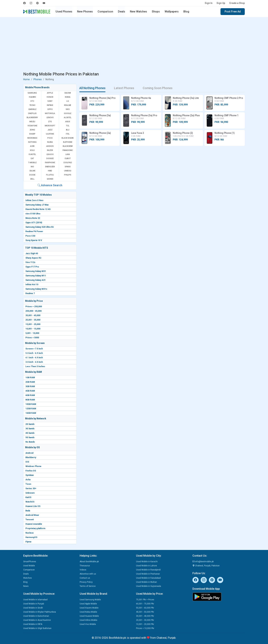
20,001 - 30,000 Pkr (145, 620)
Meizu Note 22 (33, 218)
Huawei (32, 97)
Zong (32, 130)
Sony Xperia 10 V (34, 240)
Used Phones (64, 12)
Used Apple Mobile (88, 604)
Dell (32, 179)
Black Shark (68, 138)
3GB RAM (30, 386)
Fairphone (50, 163)
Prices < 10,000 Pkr (145, 628)
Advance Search (50, 185)
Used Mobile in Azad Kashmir (37, 620)
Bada (28, 511)
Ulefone (50, 134)
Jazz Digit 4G (32, 253)
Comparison (105, 12)
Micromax (32, 138)
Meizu (32, 122)
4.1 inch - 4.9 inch (34, 358)
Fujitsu (50, 175)
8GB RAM (30, 400)
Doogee (50, 158)
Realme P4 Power (34, 231)
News (26, 586)
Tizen (28, 484)
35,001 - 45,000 (33, 315)
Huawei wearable (34, 524)
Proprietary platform (35, 528)
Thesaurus (85, 566)
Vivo (68, 109)
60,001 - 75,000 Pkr (145, 604)
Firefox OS (31, 471)
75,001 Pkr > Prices (145, 600)
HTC (32, 101)
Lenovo (50, 118)
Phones (38, 79)
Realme (68, 105)
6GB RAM (30, 395)
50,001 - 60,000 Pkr (145, 608)
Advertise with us (88, 574)
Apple (50, 93)
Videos (83, 570)
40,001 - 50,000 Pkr (145, 612)
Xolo (32, 150)
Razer (50, 150)
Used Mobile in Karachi (147, 562)
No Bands (30, 442)
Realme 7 (30, 293)
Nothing (32, 142)
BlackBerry (32, 118)
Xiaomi (68, 93)
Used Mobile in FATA (33, 624)
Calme (32, 171)
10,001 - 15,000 (33, 329)
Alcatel (68, 118)
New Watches (138, 12)
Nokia (68, 97)
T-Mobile (32, 163)
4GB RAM (30, 391)
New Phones (85, 12)
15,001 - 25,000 (33, 324)
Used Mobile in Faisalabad (148, 578)
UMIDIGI (68, 171)
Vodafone (32, 126)
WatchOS (30, 502)
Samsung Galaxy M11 (36, 276)
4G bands (30, 433)
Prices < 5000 (32, 338)
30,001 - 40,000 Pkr (145, 616)
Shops (156, 12)
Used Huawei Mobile (89, 616)
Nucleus (30, 533)
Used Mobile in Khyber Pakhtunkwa (40, 612)
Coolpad (68, 163)
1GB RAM (30, 378)
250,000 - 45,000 (33, 311)
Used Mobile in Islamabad (35, 600)
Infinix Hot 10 (32, 285)
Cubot (68, 158)
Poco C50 (30, 236)
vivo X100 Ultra (33, 214)
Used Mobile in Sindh (33, 608)
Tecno (32, 105)
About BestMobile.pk (89, 562)
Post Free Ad (233, 12)
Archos (50, 146)
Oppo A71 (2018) (34, 223)
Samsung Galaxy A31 (36, 280)
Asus (68, 122)
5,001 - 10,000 (32, 333)
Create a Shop (237, 3)
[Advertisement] (134, 45)
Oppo (50, 109)
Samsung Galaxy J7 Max (37, 205)
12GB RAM (31, 409)
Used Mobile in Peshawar (148, 574)
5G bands (30, 437)
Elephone (68, 142)
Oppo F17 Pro (32, 267)
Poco (50, 138)
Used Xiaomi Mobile (89, 608)
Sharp (32, 134)
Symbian (30, 475)
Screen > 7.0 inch (34, 349)
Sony (50, 101)
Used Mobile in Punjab (34, 604)
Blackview (68, 146)
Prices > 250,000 (34, 307)
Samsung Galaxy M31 (36, 271)
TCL (68, 126)
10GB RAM (31, 404)
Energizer (50, 167)
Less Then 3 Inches (35, 366)
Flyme (28, 542)
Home (26, 79)
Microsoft (50, 126)
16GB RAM (31, 413)
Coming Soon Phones (158, 88)
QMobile (32, 109)
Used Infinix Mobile (88, 620)
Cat (32, 158)
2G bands (30, 424)
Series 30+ (31, 489)
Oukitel (32, 154)
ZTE (50, 122)
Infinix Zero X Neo (34, 200)
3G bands (30, 429)
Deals (122, 12)
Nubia (50, 142)
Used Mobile (29, 566)
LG (68, 101)
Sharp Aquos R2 (33, 258)
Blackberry (31, 457)
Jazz (50, 130)
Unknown (30, 493)
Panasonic (68, 150)
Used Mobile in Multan (146, 582)
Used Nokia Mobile (88, 612)
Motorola (50, 113)
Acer (32, 146)
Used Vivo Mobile (88, 624)
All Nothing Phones (92, 88)
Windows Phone (33, 466)
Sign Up (221, 3)
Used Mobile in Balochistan (36, 616)
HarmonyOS (31, 537)
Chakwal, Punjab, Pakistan (206, 566)
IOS (27, 462)
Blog (186, 12)
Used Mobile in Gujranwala (149, 586)
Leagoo (50, 154)
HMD (50, 171)
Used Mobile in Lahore (146, 566)
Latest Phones (124, 88)
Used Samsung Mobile (90, 600)
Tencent (30, 520)
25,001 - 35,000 (33, 320)
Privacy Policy (86, 582)
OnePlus (32, 113)
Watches (28, 578)
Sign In (209, 3)
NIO (32, 167)
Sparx (68, 167)
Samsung (32, 93)
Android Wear (32, 515)
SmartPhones (30, 562)
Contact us (85, 578)
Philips (68, 175)
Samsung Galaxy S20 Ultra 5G (40, 227)
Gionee (50, 179)
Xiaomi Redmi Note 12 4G (38, 209)
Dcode (32, 175)
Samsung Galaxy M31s (36, 289)
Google (68, 113)
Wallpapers (172, 12)
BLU (68, 130)
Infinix (50, 105)
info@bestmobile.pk (203, 562)
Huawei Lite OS (33, 506)
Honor (50, 97)
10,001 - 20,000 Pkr (145, 624)
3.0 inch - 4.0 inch (34, 362)
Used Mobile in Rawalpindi (148, 570)
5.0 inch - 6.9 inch (34, 353)
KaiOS (28, 497)
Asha (28, 480)
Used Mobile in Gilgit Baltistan (37, 628)
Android (29, 453)
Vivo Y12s (30, 262)
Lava (68, 154)
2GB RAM (30, 382)
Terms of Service (88, 586)
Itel (68, 134)
